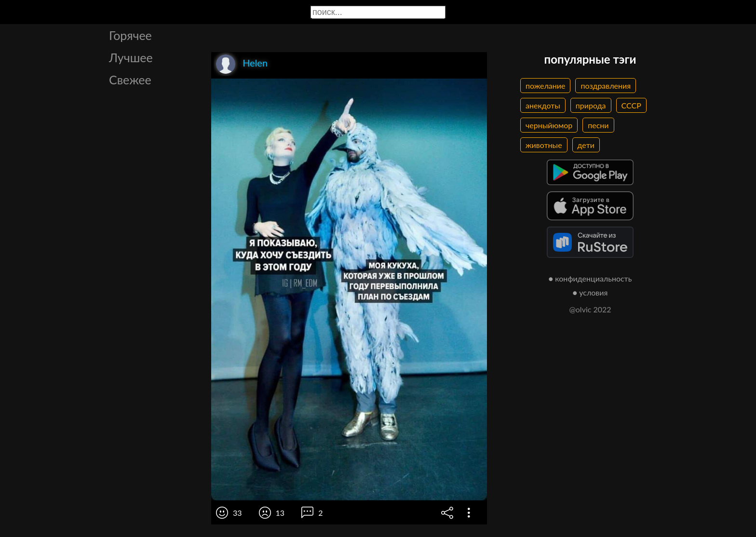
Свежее (130, 80)
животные (544, 145)
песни (598, 125)
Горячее (130, 35)
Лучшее (131, 57)
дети (586, 145)
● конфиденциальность (590, 278)
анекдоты (543, 105)
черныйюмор (549, 125)
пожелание (545, 86)
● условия (590, 292)
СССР (631, 105)
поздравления (606, 86)
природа (591, 105)
